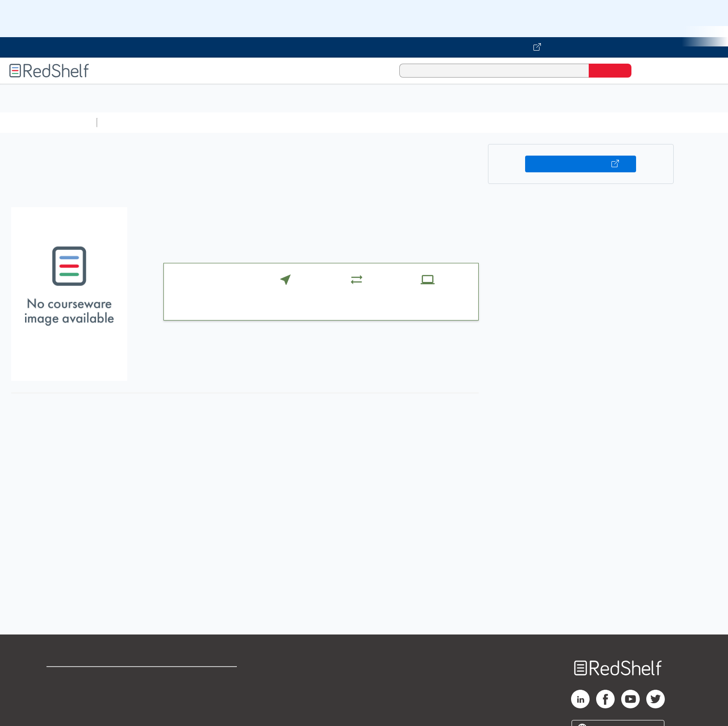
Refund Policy (198, 693)
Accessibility (196, 708)
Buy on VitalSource (581, 164)
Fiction (525, 122)
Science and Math (182, 122)
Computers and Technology (265, 122)
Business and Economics (360, 122)
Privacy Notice (72, 708)
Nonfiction (562, 122)
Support (60, 693)
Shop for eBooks (76, 678)
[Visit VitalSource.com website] (364, 47)
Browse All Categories (48, 122)
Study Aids (125, 122)
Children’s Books (616, 122)
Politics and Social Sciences (458, 122)
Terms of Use (198, 678)
